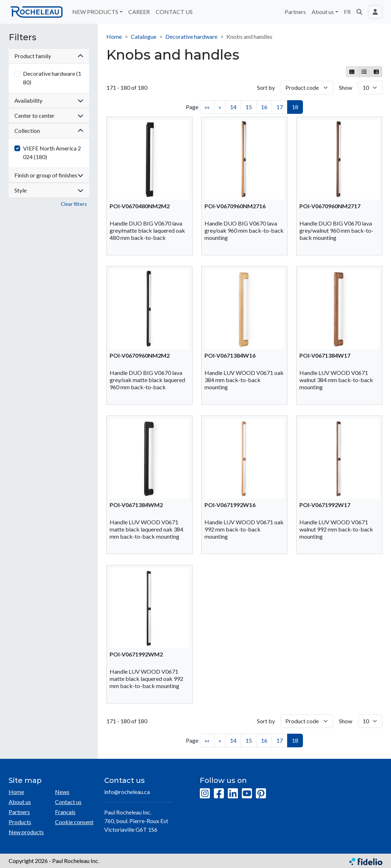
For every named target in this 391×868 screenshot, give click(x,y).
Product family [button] (49, 56)
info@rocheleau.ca (127, 792)
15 (249, 107)
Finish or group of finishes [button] (49, 175)
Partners (295, 12)
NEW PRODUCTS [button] (95, 12)
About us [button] (323, 12)
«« (207, 107)
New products (26, 832)
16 (264, 107)
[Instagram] (205, 794)
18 (295, 107)
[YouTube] (247, 794)
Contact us (68, 802)
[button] (359, 12)
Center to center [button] (49, 115)
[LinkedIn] (233, 794)
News (62, 792)
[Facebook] (219, 794)
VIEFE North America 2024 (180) (52, 152)
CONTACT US (174, 12)
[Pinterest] (261, 794)
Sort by (266, 87)
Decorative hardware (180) (52, 78)
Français (65, 812)
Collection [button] (49, 131)
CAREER (139, 12)
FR (347, 12)
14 (233, 107)
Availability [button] (49, 100)
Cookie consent (74, 822)
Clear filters (74, 204)
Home (114, 36)
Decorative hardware (191, 36)
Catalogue (144, 36)
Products (20, 822)
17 (280, 107)
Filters (22, 37)
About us (20, 802)
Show (346, 87)
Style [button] (49, 190)
